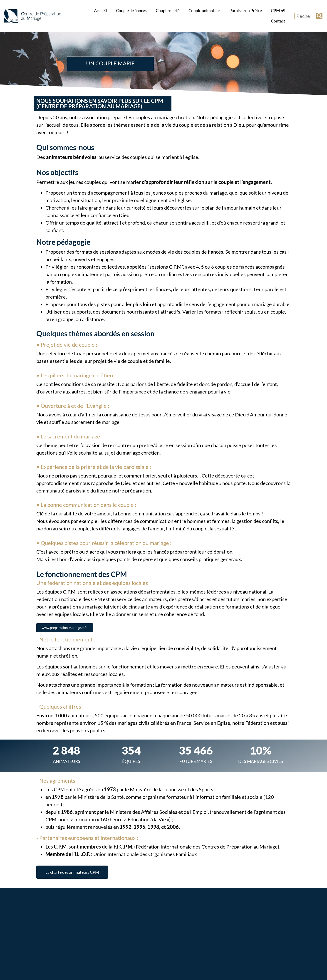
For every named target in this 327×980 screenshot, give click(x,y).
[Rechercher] (319, 16)
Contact (278, 21)
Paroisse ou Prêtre (246, 11)
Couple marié (168, 11)
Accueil (100, 11)
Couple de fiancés (131, 11)
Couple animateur (204, 11)
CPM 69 (278, 11)
